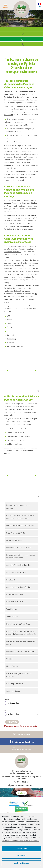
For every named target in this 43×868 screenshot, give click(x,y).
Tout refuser (22, 856)
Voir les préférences (21, 863)
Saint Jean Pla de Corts (22, 260)
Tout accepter (22, 849)
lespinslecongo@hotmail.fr (23, 786)
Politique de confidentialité (12, 841)
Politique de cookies (31, 841)
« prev (8, 371)
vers (6, 710)
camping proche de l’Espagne (16, 165)
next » (35, 371)
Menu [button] (6, 8)
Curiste (22, 793)
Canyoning (11, 339)
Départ (7, 699)
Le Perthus (34, 165)
